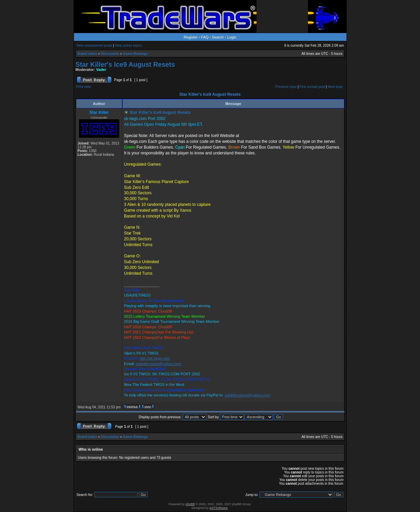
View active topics (128, 46)
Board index (88, 54)
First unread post (312, 87)
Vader (101, 70)
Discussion (110, 54)
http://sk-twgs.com (155, 358)
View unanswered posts (94, 46)
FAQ (205, 37)
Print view (84, 87)
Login (232, 37)
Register (191, 37)
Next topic (335, 87)
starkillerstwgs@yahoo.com (158, 364)
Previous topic (286, 87)
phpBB (190, 504)
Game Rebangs (135, 54)
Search (218, 37)
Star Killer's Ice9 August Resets (125, 64)
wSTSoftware (219, 508)
